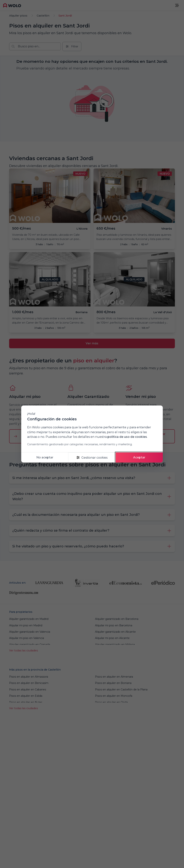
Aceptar (139, 457)
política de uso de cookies (127, 437)
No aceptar (45, 457)
